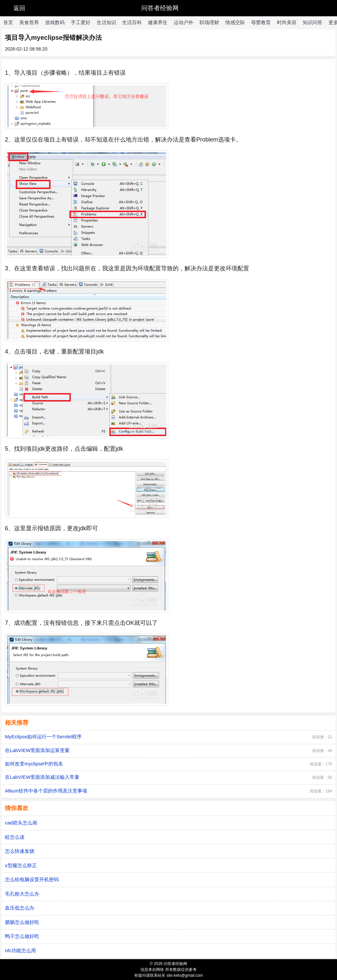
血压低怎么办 (20, 908)
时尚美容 (287, 22)
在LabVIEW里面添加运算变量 (37, 750)
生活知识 (106, 22)
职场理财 (209, 22)
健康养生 (158, 22)
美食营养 (29, 22)
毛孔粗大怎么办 (22, 894)
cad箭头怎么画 (21, 823)
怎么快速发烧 (20, 851)
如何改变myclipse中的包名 (34, 764)
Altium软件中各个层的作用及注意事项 (46, 791)
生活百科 (132, 22)
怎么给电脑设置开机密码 (32, 879)
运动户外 (184, 22)
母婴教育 (261, 22)
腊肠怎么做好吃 (22, 922)
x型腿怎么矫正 (21, 865)
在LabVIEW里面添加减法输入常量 (42, 777)
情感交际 (235, 22)
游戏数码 (55, 22)
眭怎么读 (15, 837)
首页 (8, 22)
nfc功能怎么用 (20, 950)
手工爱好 (81, 22)
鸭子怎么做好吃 (22, 936)
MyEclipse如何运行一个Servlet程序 (43, 737)
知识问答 (313, 22)
